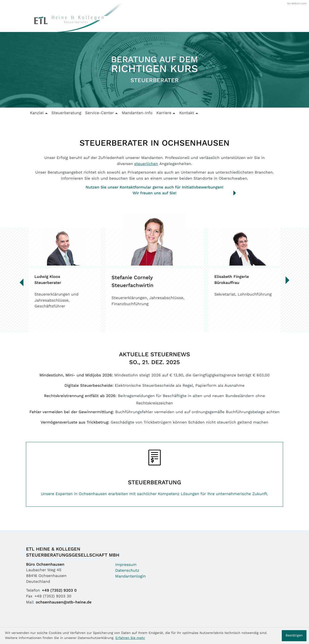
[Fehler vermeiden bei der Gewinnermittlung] (154, 415)
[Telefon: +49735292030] (60, 591)
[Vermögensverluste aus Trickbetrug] (154, 425)
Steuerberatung (66, 113)
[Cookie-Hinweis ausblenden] (294, 636)
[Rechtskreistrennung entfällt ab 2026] (154, 401)
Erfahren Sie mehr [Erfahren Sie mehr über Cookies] (130, 638)
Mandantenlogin (130, 576)
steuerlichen (146, 164)
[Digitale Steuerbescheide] (154, 388)
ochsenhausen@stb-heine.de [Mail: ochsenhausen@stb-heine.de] (64, 602)
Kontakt (187, 113)
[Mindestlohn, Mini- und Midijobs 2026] (154, 378)
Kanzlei (37, 113)
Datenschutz (127, 571)
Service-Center (100, 113)
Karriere (164, 113)
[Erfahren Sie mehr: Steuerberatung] (154, 474)
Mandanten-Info (137, 113)
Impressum (126, 565)
